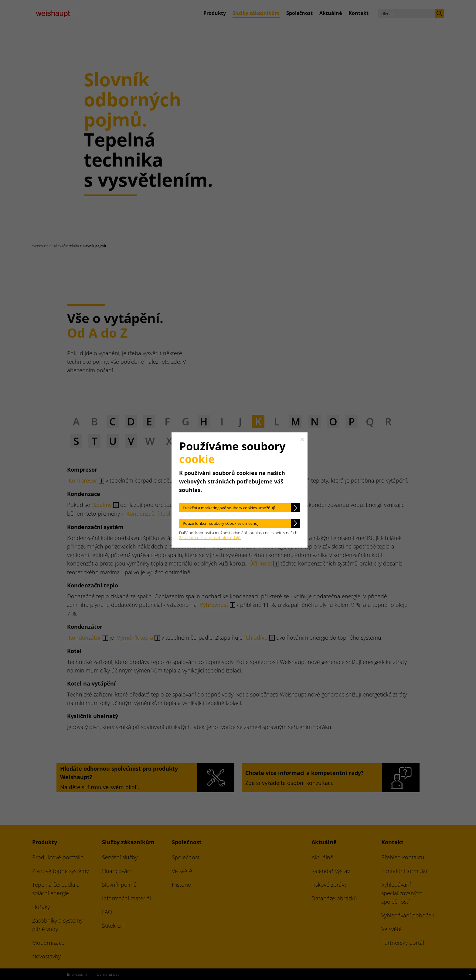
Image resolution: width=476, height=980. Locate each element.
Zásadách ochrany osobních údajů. (210, 538)
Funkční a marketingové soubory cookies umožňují (229, 508)
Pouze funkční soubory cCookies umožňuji (221, 523)
